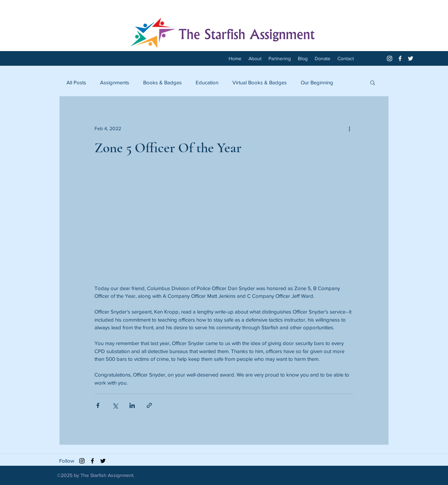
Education (207, 82)
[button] (373, 82)
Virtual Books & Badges (260, 82)
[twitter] (411, 58)
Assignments (115, 82)
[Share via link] (149, 405)
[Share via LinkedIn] (132, 405)
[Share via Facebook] (98, 405)
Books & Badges (162, 82)
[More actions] (349, 128)
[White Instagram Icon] (390, 58)
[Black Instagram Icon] (82, 461)
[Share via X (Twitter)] (115, 405)
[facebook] (400, 58)
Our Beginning (317, 82)
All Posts (76, 82)
